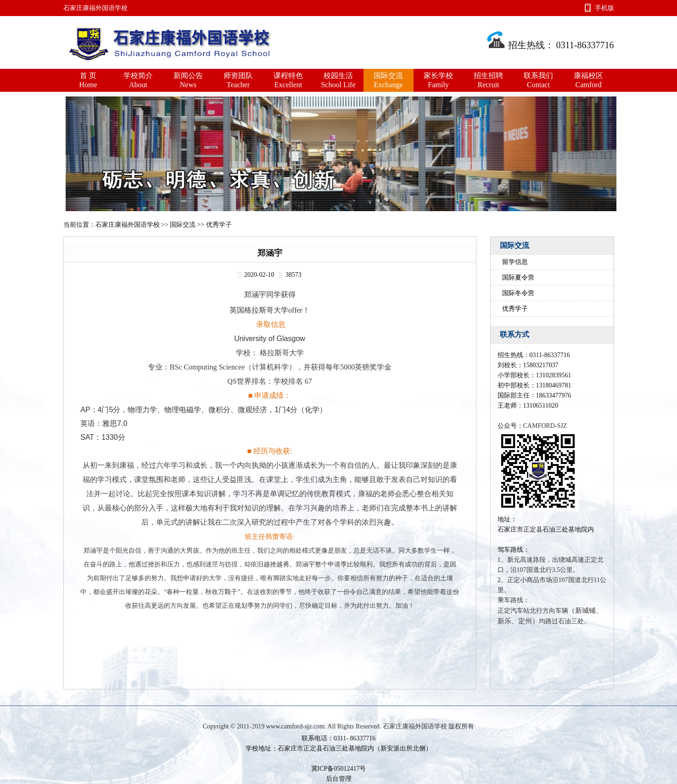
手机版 (604, 8)
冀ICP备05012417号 (339, 769)
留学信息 (515, 262)
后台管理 (339, 779)
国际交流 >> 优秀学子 (201, 225)
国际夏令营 (518, 277)
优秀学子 (515, 309)
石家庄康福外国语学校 (128, 225)
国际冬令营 (518, 293)
